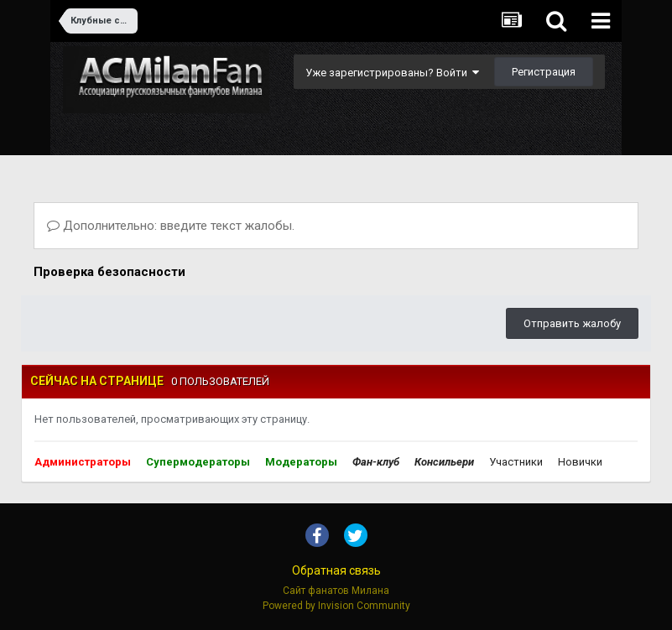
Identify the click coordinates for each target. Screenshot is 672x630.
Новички (580, 462)
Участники (516, 462)
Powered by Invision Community (336, 606)
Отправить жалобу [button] (572, 323)
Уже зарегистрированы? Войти (392, 73)
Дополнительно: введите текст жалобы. (171, 226)
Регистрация (544, 72)
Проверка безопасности (109, 272)
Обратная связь (336, 570)
